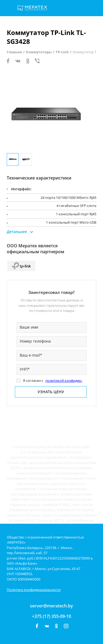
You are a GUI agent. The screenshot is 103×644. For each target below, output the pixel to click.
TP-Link (62, 52)
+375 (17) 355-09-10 (51, 616)
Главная (14, 52)
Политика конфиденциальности (34, 590)
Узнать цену (51, 392)
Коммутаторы (39, 52)
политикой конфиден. (64, 381)
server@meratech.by (51, 606)
